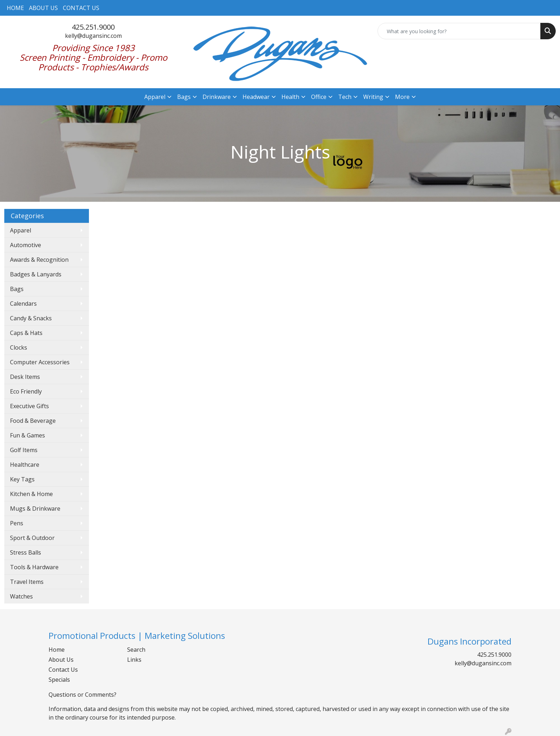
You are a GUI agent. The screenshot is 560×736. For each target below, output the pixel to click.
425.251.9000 (93, 27)
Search (136, 650)
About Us (61, 660)
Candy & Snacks (31, 318)
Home (57, 650)
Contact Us (63, 670)
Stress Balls (26, 552)
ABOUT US (43, 8)
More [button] (402, 97)
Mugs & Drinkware (35, 509)
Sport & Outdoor (32, 538)
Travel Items (27, 582)
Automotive (26, 245)
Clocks (19, 347)
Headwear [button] (256, 97)
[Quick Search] (459, 31)
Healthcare (25, 465)
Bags (17, 289)
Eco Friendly (26, 391)
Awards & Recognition (39, 260)
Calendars (23, 304)
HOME (15, 8)
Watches (21, 596)
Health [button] (290, 97)
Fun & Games (27, 435)
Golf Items (24, 450)
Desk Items (25, 377)
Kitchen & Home (31, 494)
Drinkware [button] (217, 97)
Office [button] (319, 97)
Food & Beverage (33, 421)
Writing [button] (373, 97)
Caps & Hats (26, 333)
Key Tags (22, 479)
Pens (17, 523)
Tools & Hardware (34, 567)
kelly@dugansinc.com (93, 36)
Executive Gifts (29, 406)
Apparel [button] (155, 97)
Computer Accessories (40, 362)
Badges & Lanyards (36, 274)
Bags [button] (184, 97)
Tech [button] (345, 97)
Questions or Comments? (82, 695)
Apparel (21, 230)
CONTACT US (81, 8)
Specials (59, 680)
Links (134, 660)
